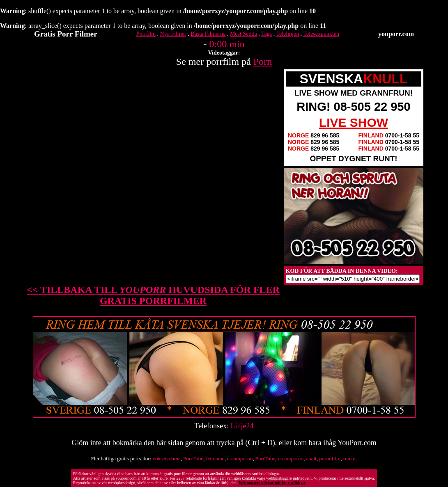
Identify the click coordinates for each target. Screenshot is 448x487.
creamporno (240, 458)
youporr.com (396, 34)
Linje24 (242, 426)
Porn (263, 62)
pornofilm (330, 458)
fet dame (215, 458)
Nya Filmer (173, 34)
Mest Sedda (244, 34)
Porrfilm (146, 34)
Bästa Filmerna (208, 34)
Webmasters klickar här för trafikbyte (272, 483)
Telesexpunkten (321, 34)
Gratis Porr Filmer (66, 34)
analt (311, 458)
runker (350, 458)
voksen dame (167, 458)
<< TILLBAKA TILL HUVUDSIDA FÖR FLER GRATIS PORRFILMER (153, 295)
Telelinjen (287, 34)
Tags (267, 34)
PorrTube (193, 458)
